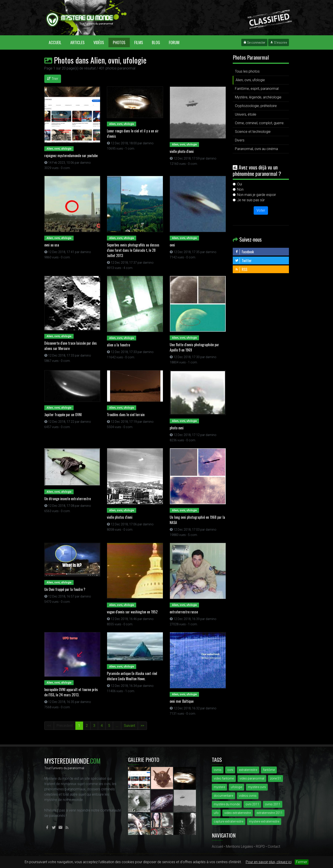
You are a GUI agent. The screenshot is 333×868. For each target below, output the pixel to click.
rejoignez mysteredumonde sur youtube (71, 156)
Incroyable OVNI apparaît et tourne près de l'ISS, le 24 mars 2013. (71, 692)
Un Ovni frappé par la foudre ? (65, 589)
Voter (261, 210)
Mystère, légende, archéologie (258, 97)
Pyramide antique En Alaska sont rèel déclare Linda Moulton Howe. (132, 676)
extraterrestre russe (184, 612)
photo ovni (177, 428)
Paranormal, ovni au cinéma (256, 149)
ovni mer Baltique (182, 701)
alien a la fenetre (118, 345)
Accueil (57, 42)
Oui (240, 184)
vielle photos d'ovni (120, 517)
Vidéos (99, 42)
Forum (174, 42)
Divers (240, 140)
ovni (172, 245)
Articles (77, 42)
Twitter (243, 261)
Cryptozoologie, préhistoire (256, 106)
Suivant (129, 726)
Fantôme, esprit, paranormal (257, 89)
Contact (274, 846)
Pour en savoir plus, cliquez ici (269, 862)
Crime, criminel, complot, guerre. (260, 123)
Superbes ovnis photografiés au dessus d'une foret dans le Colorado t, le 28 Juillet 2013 (133, 250)
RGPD (260, 846)
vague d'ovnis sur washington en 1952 (132, 612)
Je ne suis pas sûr (251, 200)
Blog (156, 42)
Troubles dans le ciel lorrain (126, 415)
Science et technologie (253, 132)
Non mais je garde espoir (257, 195)
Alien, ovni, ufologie (250, 80)
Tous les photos (247, 71)
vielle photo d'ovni (182, 151)
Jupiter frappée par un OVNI (63, 415)
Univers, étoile (246, 114)
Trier (53, 79)
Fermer (302, 862)
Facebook (244, 252)
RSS (241, 269)
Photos (119, 42)
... (117, 726)
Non (240, 189)
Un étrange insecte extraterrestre (68, 499)
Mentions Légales (239, 846)
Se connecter (254, 43)
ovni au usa (52, 245)
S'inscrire (279, 43)
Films (139, 42)
